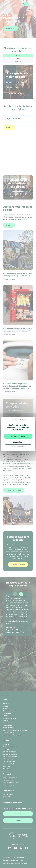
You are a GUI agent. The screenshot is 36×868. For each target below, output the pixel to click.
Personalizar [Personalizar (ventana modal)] (18, 442)
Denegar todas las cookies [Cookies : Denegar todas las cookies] (19, 419)
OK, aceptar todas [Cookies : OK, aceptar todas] (18, 436)
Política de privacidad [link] (18, 447)
